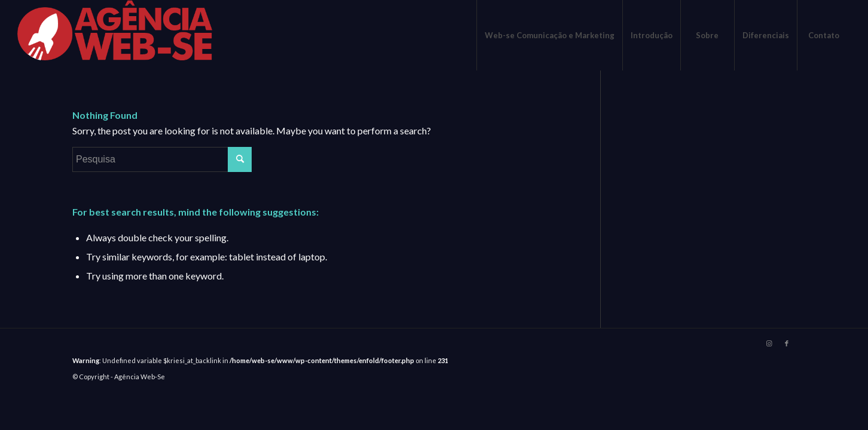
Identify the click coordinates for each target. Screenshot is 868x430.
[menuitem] (549, 35)
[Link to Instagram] (769, 343)
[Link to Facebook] (787, 343)
